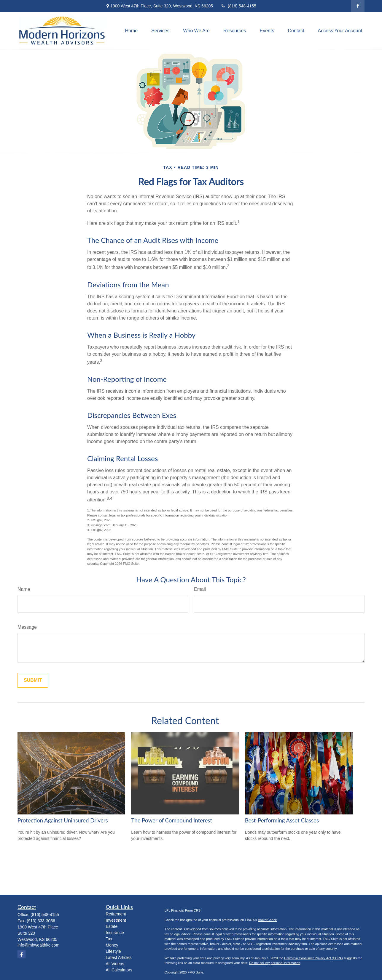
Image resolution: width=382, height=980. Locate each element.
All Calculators (119, 970)
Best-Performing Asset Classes (282, 820)
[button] (131, 31)
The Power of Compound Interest (172, 820)
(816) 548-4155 (238, 6)
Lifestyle (113, 951)
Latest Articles (119, 957)
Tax (109, 939)
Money (112, 945)
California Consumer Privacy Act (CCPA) (313, 958)
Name (24, 589)
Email (200, 589)
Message (27, 627)
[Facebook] (358, 6)
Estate (112, 926)
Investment (116, 920)
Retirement (116, 914)
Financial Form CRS (186, 910)
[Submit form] (33, 680)
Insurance (115, 933)
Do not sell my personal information (275, 963)
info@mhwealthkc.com (38, 945)
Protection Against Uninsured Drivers (63, 820)
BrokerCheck (267, 920)
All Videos (115, 964)
